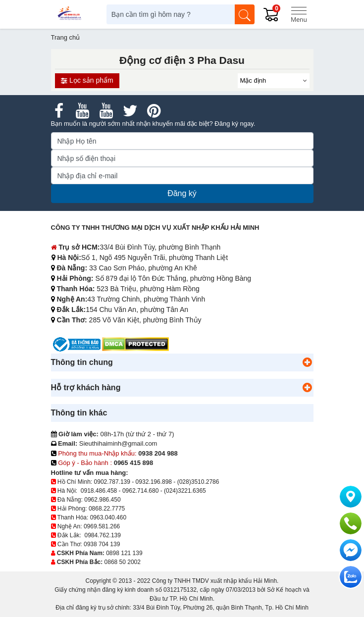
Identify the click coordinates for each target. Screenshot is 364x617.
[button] (308, 362)
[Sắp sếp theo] (274, 81)
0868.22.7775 (107, 509)
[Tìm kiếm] (245, 14)
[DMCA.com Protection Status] (135, 344)
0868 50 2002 (123, 562)
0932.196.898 (154, 482)
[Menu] (299, 14)
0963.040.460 (108, 517)
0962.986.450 (102, 500)
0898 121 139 (124, 553)
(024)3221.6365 (185, 491)
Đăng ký (182, 193)
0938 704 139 (102, 544)
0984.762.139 (103, 535)
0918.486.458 (99, 491)
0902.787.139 (112, 482)
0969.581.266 (102, 526)
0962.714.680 (140, 491)
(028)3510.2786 (198, 482)
